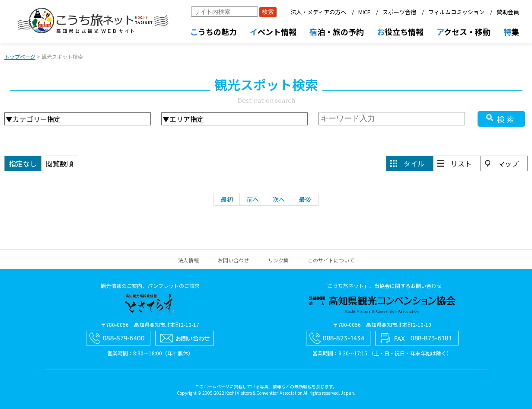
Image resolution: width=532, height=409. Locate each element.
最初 (227, 199)
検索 (507, 119)
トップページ (20, 56)
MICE (364, 12)
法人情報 (188, 260)
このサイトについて (331, 260)
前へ (253, 199)
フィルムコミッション (456, 12)
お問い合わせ (233, 260)
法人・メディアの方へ (318, 12)
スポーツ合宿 (399, 12)
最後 (305, 199)
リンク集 (278, 260)
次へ (279, 199)
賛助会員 (508, 12)
